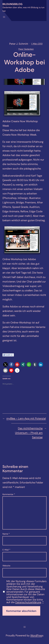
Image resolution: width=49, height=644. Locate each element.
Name (6, 534)
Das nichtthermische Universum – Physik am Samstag (29, 433)
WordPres (36, 635)
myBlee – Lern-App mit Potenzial (26, 418)
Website (6, 566)
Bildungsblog (12, 4)
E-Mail (6, 550)
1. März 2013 (37, 44)
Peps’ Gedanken (26, 49)
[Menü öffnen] (4, 17)
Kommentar (9, 494)
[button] (5, 364)
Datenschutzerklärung (28, 602)
